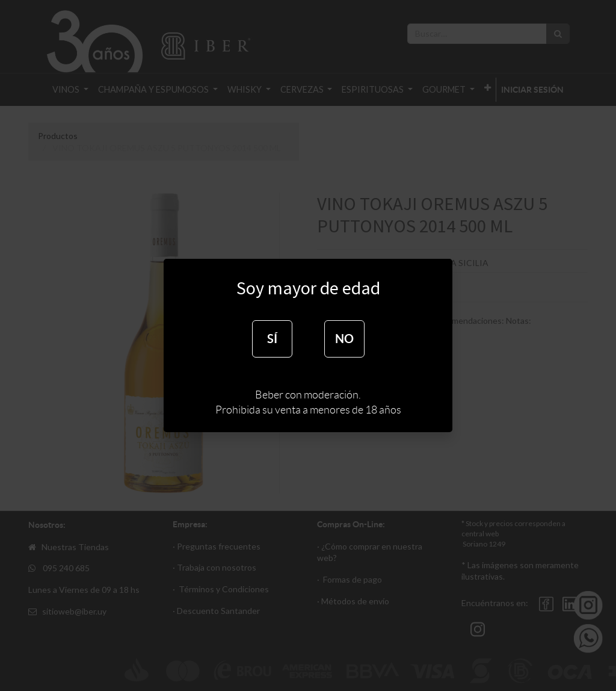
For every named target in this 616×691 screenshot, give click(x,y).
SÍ (272, 339)
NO (344, 339)
